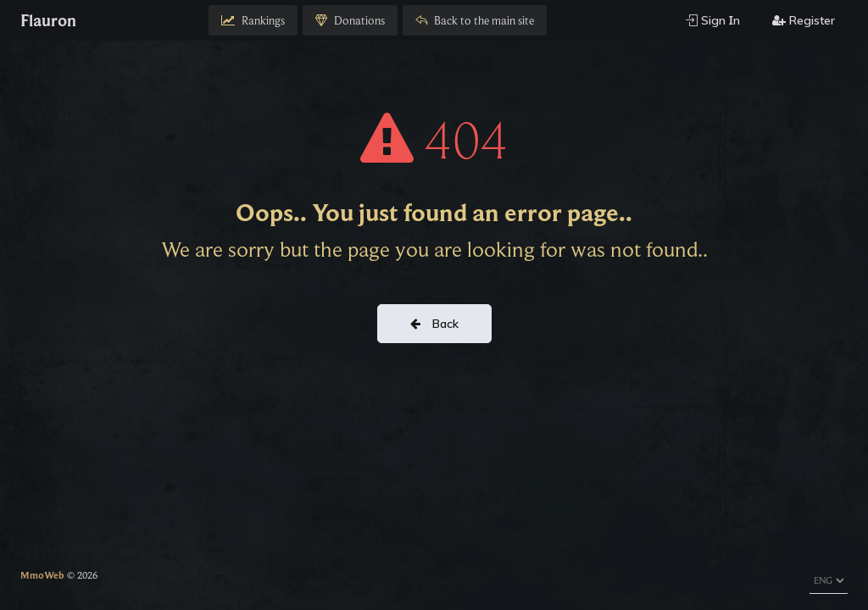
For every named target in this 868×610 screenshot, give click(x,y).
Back (434, 324)
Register (804, 20)
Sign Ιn (713, 20)
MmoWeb (42, 575)
